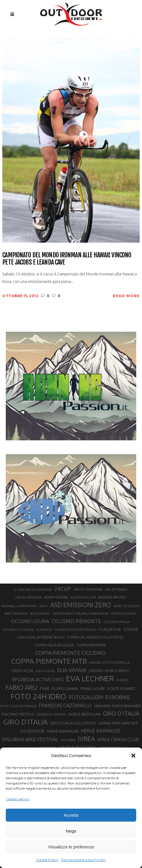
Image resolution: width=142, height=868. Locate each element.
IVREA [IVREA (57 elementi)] (86, 739)
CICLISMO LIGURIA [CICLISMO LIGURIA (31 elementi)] (30, 621)
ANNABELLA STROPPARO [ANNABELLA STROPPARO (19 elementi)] (19, 606)
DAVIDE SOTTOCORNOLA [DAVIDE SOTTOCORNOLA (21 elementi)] (109, 662)
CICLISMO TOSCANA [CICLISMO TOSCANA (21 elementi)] (18, 630)
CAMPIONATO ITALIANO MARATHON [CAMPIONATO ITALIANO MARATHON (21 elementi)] (80, 613)
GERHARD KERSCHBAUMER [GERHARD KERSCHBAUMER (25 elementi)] (117, 706)
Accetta (71, 815)
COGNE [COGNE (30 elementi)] (131, 629)
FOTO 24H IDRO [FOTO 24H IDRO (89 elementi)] (39, 696)
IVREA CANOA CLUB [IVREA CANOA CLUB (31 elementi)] (118, 739)
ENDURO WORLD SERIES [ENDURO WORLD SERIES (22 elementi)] (109, 671)
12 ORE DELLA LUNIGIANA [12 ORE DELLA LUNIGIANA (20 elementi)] (33, 590)
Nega (71, 831)
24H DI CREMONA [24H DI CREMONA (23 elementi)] (88, 589)
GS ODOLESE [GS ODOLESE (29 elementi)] (33, 731)
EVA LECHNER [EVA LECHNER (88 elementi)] (90, 678)
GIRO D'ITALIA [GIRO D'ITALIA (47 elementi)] (121, 713)
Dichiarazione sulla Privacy (84, 860)
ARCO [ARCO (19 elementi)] (44, 606)
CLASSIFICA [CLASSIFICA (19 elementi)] (44, 630)
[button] (133, 756)
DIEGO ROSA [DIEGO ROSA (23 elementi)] (23, 671)
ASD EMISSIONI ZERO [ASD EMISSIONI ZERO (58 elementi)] (81, 605)
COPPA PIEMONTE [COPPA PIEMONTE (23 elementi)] (91, 645)
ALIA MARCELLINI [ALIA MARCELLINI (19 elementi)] (83, 597)
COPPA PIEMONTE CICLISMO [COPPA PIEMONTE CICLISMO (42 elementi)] (70, 653)
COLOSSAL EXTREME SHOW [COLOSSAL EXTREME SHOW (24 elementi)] (41, 637)
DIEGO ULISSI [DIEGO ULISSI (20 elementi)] (45, 671)
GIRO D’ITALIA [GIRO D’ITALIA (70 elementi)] (25, 722)
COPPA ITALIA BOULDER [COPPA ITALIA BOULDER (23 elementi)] (54, 645)
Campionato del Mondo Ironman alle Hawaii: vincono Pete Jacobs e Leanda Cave (67, 259)
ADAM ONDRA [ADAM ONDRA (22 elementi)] (56, 597)
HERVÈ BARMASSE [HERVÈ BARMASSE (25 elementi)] (63, 731)
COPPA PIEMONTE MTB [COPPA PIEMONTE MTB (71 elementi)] (49, 661)
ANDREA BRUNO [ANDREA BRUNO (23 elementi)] (112, 597)
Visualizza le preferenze (71, 847)
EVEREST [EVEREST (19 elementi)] (122, 680)
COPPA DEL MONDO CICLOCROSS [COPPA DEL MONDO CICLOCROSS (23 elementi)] (95, 637)
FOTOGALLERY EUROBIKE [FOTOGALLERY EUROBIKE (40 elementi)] (99, 697)
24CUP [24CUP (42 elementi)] (62, 589)
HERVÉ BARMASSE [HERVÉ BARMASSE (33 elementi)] (101, 731)
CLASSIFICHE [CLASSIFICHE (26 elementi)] (110, 629)
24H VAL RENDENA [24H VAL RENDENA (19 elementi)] (28, 597)
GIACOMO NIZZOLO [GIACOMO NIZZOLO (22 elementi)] (18, 714)
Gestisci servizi (18, 799)
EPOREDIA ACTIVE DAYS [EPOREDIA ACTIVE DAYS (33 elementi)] (38, 680)
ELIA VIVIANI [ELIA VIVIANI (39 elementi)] (72, 670)
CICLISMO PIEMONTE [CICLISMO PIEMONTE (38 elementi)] (76, 621)
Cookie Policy (47, 860)
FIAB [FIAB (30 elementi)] (44, 688)
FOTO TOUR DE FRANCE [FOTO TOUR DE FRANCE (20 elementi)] (18, 706)
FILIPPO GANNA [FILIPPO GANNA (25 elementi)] (65, 689)
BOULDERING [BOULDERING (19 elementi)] (40, 614)
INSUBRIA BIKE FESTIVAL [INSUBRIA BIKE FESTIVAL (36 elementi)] (30, 739)
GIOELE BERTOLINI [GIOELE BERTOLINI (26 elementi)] (84, 714)
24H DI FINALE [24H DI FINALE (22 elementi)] (116, 589)
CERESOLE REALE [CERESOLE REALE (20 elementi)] (123, 614)
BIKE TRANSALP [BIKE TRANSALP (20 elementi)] (16, 614)
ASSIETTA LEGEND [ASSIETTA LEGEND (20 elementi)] (127, 606)
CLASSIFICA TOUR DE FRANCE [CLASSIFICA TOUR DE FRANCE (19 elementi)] (75, 630)
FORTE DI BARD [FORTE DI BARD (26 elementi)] (121, 688)
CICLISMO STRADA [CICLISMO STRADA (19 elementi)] (116, 622)
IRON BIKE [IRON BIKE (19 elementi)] (68, 740)
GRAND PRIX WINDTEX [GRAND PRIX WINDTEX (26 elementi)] (118, 723)
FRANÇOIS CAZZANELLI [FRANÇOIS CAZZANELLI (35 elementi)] (65, 705)
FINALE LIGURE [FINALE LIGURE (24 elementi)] (93, 688)
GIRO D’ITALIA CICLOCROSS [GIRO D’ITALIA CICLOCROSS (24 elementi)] (73, 723)
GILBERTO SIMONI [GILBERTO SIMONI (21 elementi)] (51, 714)
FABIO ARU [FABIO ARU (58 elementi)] (21, 687)
